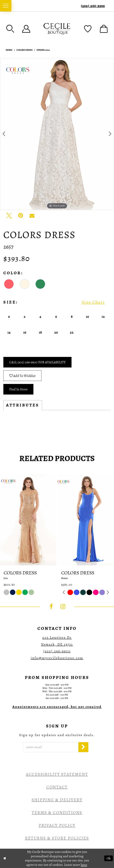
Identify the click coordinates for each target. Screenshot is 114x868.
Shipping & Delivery (57, 800)
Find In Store (18, 389)
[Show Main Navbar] (6, 6)
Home (9, 50)
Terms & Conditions (57, 812)
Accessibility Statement (57, 774)
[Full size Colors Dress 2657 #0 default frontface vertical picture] (57, 134)
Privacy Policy (57, 825)
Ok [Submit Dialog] (109, 858)
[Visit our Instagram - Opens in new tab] (63, 607)
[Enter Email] (51, 747)
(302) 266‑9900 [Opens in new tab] (57, 651)
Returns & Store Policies (57, 838)
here (84, 865)
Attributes (23, 405)
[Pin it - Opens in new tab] (20, 216)
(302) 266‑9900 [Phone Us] (93, 6)
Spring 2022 (43, 50)
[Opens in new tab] (57, 707)
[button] (10, 29)
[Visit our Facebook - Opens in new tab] (51, 607)
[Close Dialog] (5, 858)
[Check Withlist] (88, 29)
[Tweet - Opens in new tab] (9, 216)
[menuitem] (6, 6)
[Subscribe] (83, 747)
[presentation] (28, 520)
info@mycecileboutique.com (57, 658)
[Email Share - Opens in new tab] (32, 216)
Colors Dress (25, 50)
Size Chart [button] (93, 302)
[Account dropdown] (26, 29)
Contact (57, 787)
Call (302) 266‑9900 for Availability (37, 362)
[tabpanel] (57, 134)
